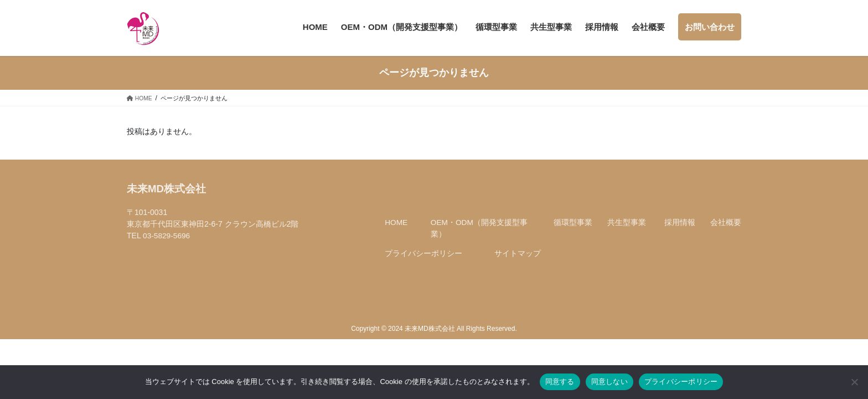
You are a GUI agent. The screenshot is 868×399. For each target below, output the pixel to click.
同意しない (609, 382)
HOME (396, 231)
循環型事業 (573, 231)
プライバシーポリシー (423, 262)
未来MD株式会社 (167, 197)
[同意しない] (854, 382)
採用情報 (680, 231)
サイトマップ (518, 262)
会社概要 (726, 231)
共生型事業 (627, 231)
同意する (560, 382)
